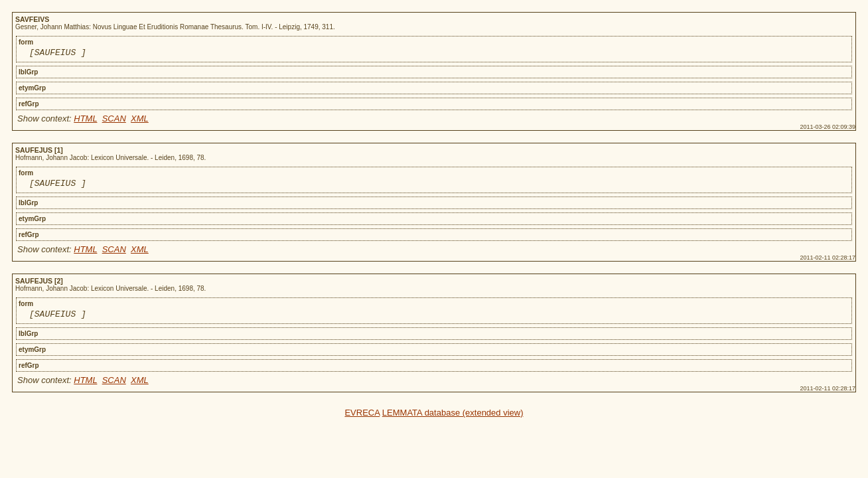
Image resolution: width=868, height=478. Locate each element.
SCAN (114, 120)
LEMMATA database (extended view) (453, 419)
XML (140, 120)
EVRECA (362, 419)
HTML (85, 120)
